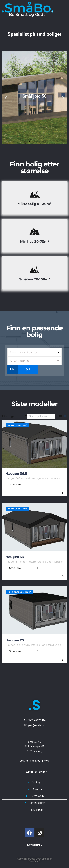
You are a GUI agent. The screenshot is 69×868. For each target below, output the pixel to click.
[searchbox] (34, 352)
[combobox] (34, 352)
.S (34, 705)
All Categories (19, 361)
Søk (28, 369)
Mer (13, 369)
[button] (6, 98)
